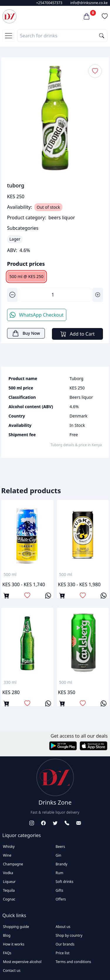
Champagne (13, 864)
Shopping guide (16, 927)
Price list (63, 953)
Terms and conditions (73, 962)
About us (63, 927)
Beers (60, 847)
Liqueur (9, 882)
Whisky (9, 847)
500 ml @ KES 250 (26, 276)
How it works (14, 944)
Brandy (62, 864)
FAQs (7, 953)
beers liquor (62, 218)
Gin (59, 855)
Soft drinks (65, 882)
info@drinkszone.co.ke (89, 3)
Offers (61, 899)
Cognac (9, 899)
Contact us (12, 970)
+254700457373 (49, 3)
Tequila (9, 890)
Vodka (8, 873)
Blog (7, 935)
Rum (60, 873)
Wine (7, 855)
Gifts (60, 890)
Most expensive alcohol (22, 962)
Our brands (65, 944)
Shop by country (69, 935)
